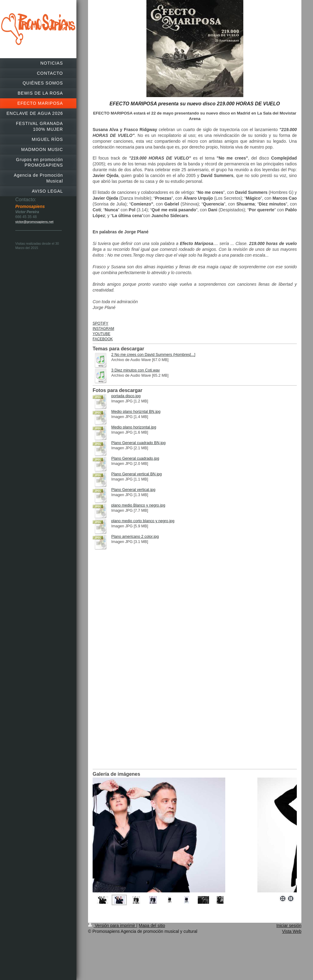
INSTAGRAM (103, 329)
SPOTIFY (100, 323)
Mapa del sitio (152, 925)
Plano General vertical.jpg (133, 490)
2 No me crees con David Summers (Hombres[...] (153, 355)
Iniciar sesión (289, 925)
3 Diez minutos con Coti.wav (136, 370)
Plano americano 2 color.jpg (135, 537)
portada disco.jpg (126, 396)
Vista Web (292, 931)
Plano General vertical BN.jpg (136, 474)
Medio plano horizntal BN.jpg (136, 412)
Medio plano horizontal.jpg (134, 427)
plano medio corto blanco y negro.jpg (143, 521)
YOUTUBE (101, 334)
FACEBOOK (103, 339)
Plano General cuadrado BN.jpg (138, 443)
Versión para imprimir (112, 925)
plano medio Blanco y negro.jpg (138, 505)
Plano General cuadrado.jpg (135, 458)
